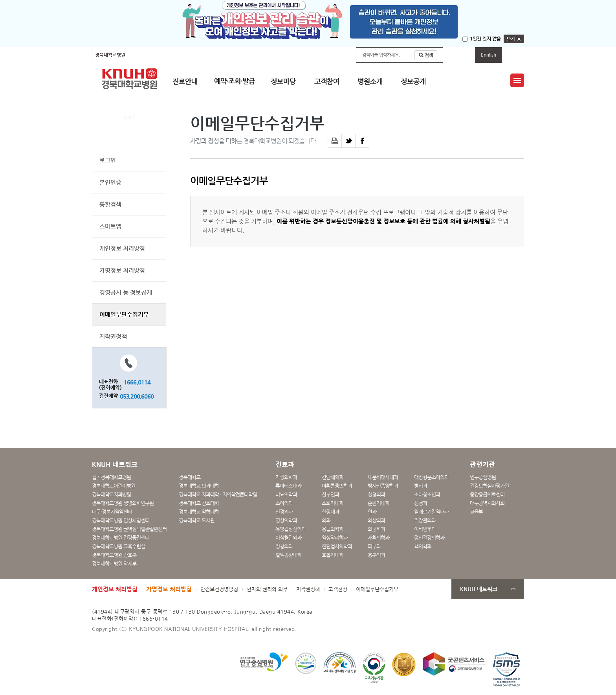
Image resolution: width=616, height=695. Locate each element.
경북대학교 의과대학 (199, 486)
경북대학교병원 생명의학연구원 (123, 503)
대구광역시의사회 (487, 503)
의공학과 (376, 529)
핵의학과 (423, 546)
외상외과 (376, 520)
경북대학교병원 (110, 55)
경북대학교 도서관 (197, 520)
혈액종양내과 (288, 555)
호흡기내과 (333, 555)
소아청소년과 (427, 494)
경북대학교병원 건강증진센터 (121, 538)
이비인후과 (425, 529)
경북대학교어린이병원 (197, 55)
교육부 (476, 512)
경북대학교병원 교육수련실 (118, 546)
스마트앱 (110, 226)
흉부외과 (376, 555)
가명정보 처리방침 (122, 270)
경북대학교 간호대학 (199, 503)
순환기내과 (379, 503)
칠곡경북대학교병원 (150, 55)
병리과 (421, 486)
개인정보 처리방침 (122, 248)
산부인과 (330, 494)
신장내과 (330, 512)
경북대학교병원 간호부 (114, 555)
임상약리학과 (335, 538)
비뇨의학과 (286, 494)
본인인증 (110, 182)
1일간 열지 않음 (485, 39)
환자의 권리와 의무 (267, 589)
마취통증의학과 (337, 486)
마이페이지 (459, 55)
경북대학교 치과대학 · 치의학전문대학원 (218, 494)
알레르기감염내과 (431, 512)
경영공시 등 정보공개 (126, 292)
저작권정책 (113, 336)
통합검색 (110, 204)
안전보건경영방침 (219, 589)
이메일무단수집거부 (124, 314)
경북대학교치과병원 (111, 494)
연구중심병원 (483, 477)
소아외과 (284, 503)
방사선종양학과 (383, 486)
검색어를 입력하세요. (381, 55)
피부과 (374, 546)
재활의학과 (379, 538)
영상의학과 (286, 520)
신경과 (421, 503)
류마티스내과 (288, 486)
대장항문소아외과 (431, 477)
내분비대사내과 (383, 477)
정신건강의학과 (429, 538)
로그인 (108, 160)
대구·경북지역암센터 (112, 512)
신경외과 (284, 512)
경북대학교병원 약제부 (114, 564)
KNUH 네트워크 (479, 589)
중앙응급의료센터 (487, 494)
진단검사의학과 (337, 546)
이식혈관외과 (288, 538)
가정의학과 (286, 477)
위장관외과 (425, 520)
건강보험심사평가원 (489, 486)
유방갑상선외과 (291, 529)
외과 (326, 520)
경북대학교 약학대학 (199, 512)
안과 (372, 512)
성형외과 (376, 494)
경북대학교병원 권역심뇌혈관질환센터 (129, 529)
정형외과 (284, 546)
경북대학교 (190, 477)
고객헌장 (338, 589)
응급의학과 (333, 529)
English (489, 55)
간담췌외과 (333, 477)
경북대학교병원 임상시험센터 (121, 520)
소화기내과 (333, 503)
